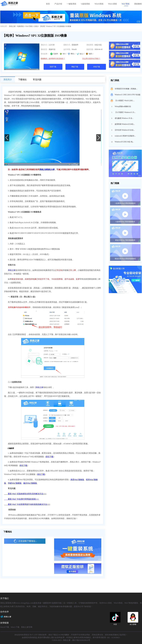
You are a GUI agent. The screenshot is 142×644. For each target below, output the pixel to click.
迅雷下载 (53, 67)
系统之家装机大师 (47, 169)
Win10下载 (5, 627)
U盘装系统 (85, 4)
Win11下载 (15, 627)
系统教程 (138, 4)
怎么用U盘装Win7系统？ (91, 59)
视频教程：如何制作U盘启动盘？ (53, 59)
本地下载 (97, 67)
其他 (36, 26)
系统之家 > (13, 26)
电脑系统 (21, 26)
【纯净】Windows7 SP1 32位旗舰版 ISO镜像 (55, 26)
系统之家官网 (27, 627)
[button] (51, 162)
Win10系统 (99, 4)
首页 (48, 4)
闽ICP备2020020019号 (81, 640)
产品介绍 (58, 4)
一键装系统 (71, 4)
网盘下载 (75, 67)
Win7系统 (126, 4)
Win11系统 (113, 4)
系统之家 (12, 270)
